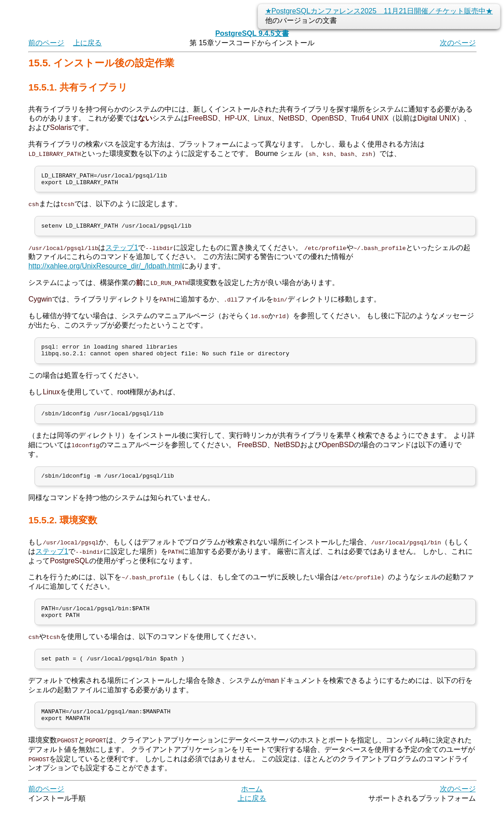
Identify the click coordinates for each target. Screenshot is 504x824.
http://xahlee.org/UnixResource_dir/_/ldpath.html (105, 270)
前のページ (46, 43)
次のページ (458, 43)
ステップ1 (122, 252)
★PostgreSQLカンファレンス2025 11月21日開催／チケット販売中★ (379, 11)
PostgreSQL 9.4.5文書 (252, 33)
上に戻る (87, 43)
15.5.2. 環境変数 (62, 530)
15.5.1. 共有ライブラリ (78, 87)
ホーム (252, 806)
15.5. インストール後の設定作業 (101, 63)
